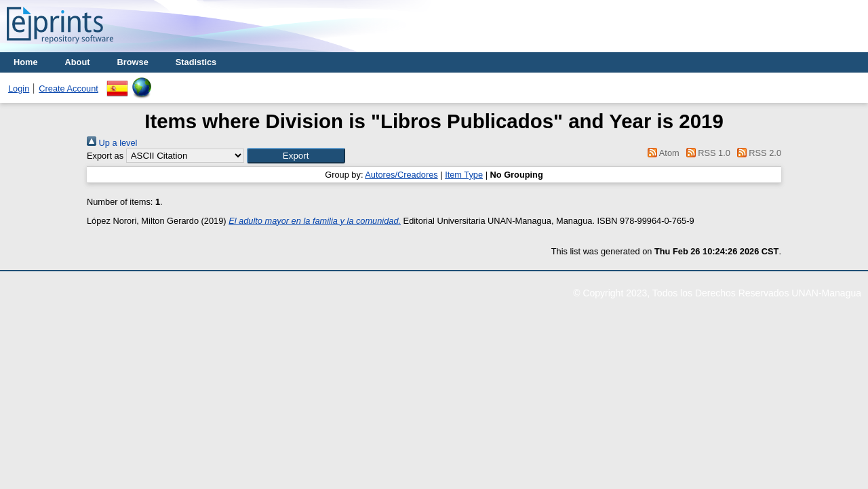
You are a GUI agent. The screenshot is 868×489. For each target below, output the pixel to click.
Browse (133, 62)
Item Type (464, 175)
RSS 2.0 (757, 153)
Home (26, 62)
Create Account (68, 89)
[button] (296, 156)
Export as (105, 156)
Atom (662, 153)
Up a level (112, 143)
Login (19, 89)
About (78, 62)
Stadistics (196, 62)
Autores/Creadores (401, 175)
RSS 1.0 (706, 153)
